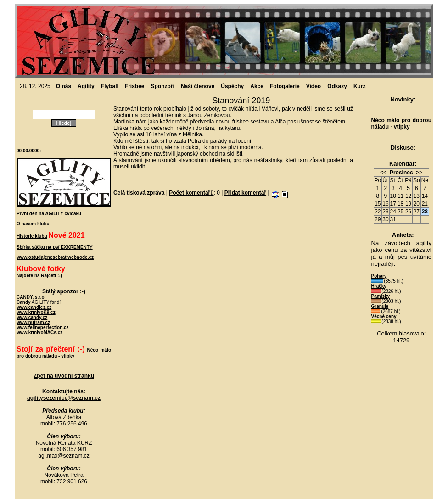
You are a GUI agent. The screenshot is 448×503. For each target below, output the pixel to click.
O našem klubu (33, 224)
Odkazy (337, 86)
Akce (257, 86)
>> (419, 173)
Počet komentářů (191, 193)
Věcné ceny (384, 316)
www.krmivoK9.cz (36, 312)
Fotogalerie (285, 86)
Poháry (379, 276)
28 (425, 212)
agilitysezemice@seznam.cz (64, 398)
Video (314, 86)
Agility (86, 86)
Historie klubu (32, 236)
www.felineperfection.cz (43, 327)
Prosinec (401, 173)
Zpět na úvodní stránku (64, 376)
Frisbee (135, 86)
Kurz (360, 86)
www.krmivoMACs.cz (39, 333)
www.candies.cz (34, 307)
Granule (380, 306)
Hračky (379, 286)
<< (383, 173)
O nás (64, 86)
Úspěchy (232, 86)
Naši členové (198, 86)
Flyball (110, 86)
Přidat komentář (245, 193)
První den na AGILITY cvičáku (49, 214)
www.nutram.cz (33, 322)
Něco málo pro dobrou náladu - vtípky (401, 123)
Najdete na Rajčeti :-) (39, 276)
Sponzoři (163, 86)
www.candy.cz (32, 317)
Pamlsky (381, 296)
